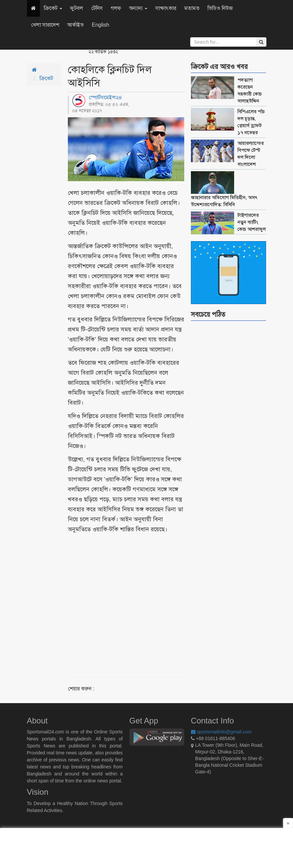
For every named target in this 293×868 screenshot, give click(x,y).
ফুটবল (77, 8)
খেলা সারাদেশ (45, 25)
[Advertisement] (146, 598)
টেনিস (97, 8)
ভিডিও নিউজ (220, 8)
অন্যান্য (138, 8)
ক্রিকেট (53, 8)
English (100, 25)
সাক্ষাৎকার (166, 8)
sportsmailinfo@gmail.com (221, 732)
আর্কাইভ (75, 25)
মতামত (192, 8)
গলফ (116, 8)
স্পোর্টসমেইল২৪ (105, 97)
